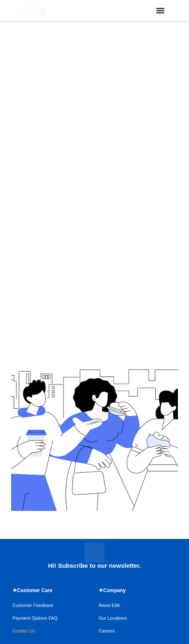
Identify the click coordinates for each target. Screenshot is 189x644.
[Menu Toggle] (160, 11)
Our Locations (113, 618)
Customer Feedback (33, 605)
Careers (107, 631)
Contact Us (24, 631)
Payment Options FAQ (35, 618)
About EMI (109, 605)
